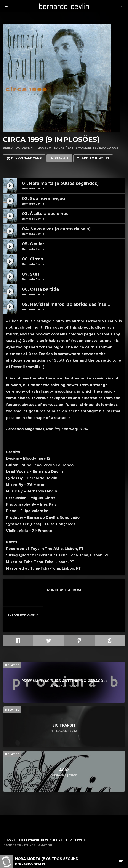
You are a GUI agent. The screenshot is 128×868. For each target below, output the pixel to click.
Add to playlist (93, 158)
